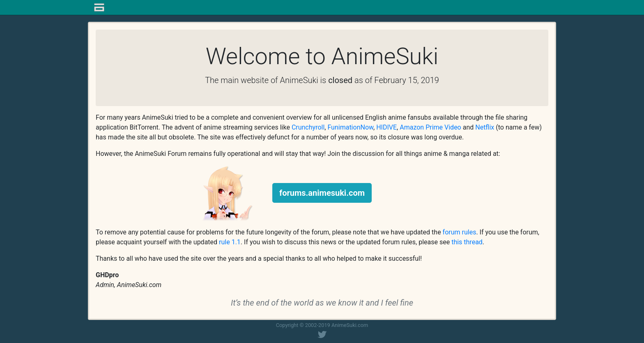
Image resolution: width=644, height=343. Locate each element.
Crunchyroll (308, 127)
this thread (467, 242)
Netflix (485, 127)
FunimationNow (350, 127)
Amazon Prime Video (430, 127)
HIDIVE (386, 127)
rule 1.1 (230, 242)
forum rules (460, 232)
